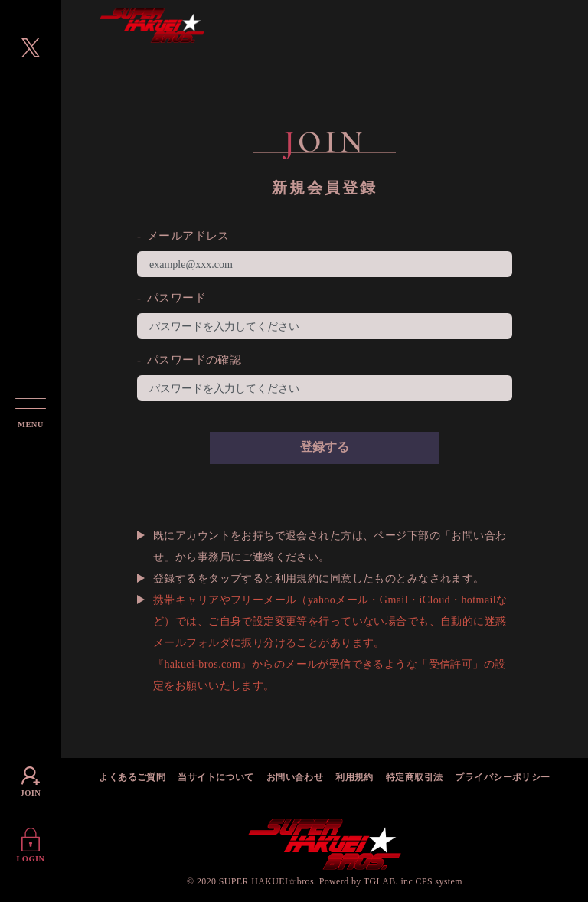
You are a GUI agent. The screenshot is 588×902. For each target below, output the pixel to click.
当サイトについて (216, 778)
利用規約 (354, 778)
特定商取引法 (415, 778)
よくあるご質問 (132, 778)
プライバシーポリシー (502, 778)
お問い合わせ (295, 778)
